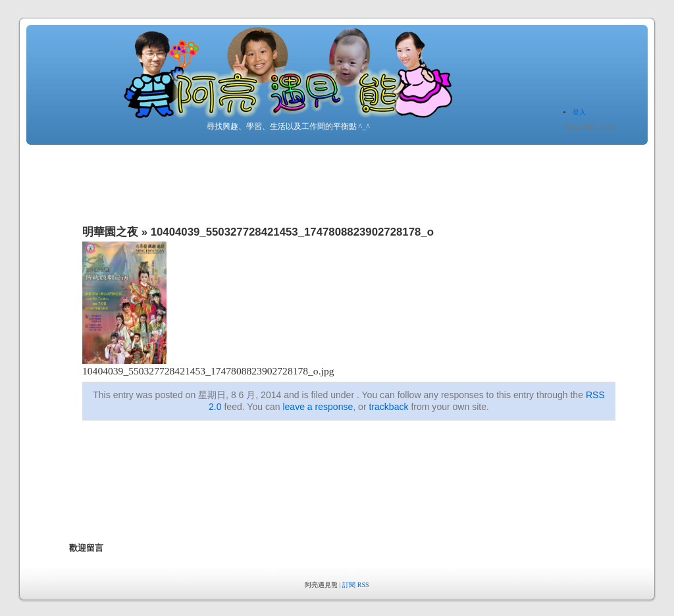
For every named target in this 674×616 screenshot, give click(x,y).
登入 (579, 112)
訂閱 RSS (355, 585)
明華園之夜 (110, 232)
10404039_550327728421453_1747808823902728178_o (292, 232)
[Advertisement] (309, 494)
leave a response (318, 407)
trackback (388, 407)
